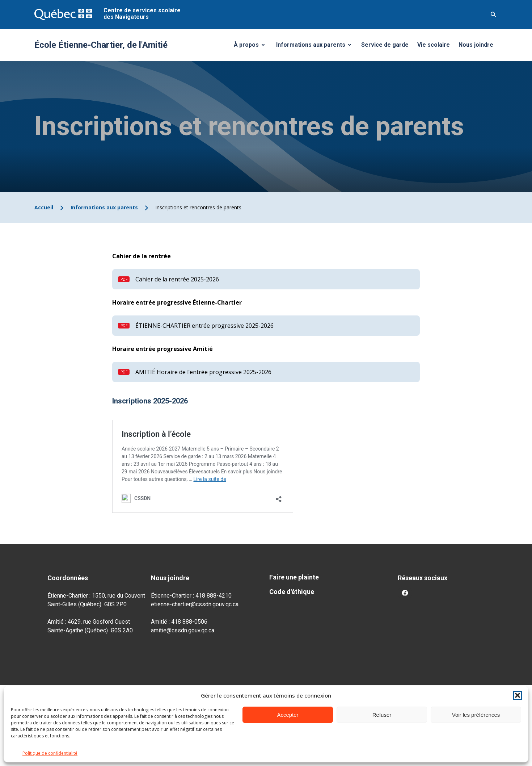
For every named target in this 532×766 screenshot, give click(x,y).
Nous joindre (476, 45)
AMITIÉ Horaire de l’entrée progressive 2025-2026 (203, 372)
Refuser (382, 715)
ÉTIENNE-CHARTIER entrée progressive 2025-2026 (204, 326)
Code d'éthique (292, 592)
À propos (252, 47)
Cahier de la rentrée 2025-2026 (177, 279)
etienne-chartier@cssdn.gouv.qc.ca (195, 604)
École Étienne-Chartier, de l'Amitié (101, 45)
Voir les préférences (476, 715)
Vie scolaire (434, 45)
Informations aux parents (315, 47)
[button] (518, 695)
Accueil (44, 207)
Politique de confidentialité (50, 753)
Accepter (288, 715)
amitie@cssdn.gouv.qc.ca (183, 630)
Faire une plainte (294, 577)
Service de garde (385, 45)
